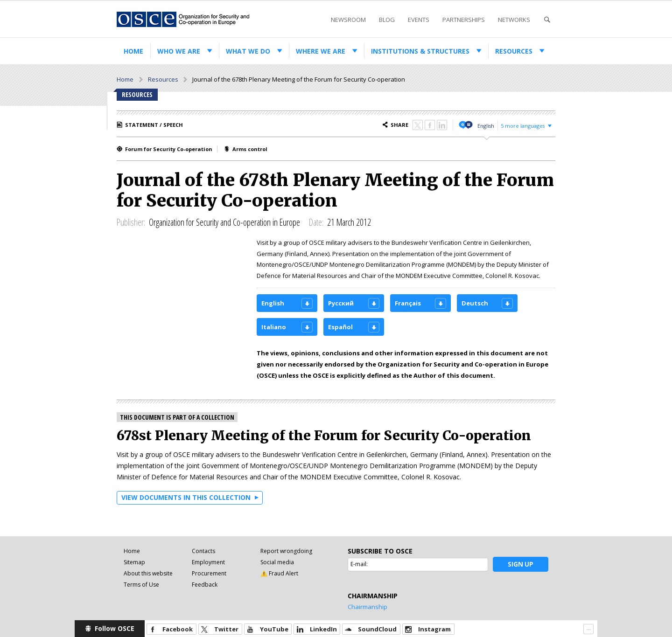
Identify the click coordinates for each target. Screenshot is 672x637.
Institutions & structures (420, 51)
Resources (514, 51)
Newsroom (348, 20)
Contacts (203, 551)
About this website (148, 573)
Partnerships (464, 20)
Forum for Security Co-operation (169, 149)
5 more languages (523, 126)
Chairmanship (367, 607)
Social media (277, 562)
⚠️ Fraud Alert (279, 573)
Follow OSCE (115, 628)
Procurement (209, 573)
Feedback (205, 585)
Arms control (250, 149)
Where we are (321, 51)
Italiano (274, 327)
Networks (514, 20)
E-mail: (359, 564)
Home (133, 51)
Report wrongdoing (286, 551)
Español (340, 327)
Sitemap (134, 562)
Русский (341, 303)
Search (547, 20)
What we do (248, 51)
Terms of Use (141, 585)
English (486, 126)
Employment (208, 562)
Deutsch (475, 303)
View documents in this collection (186, 497)
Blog (387, 20)
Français (408, 303)
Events (419, 20)
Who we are (179, 51)
